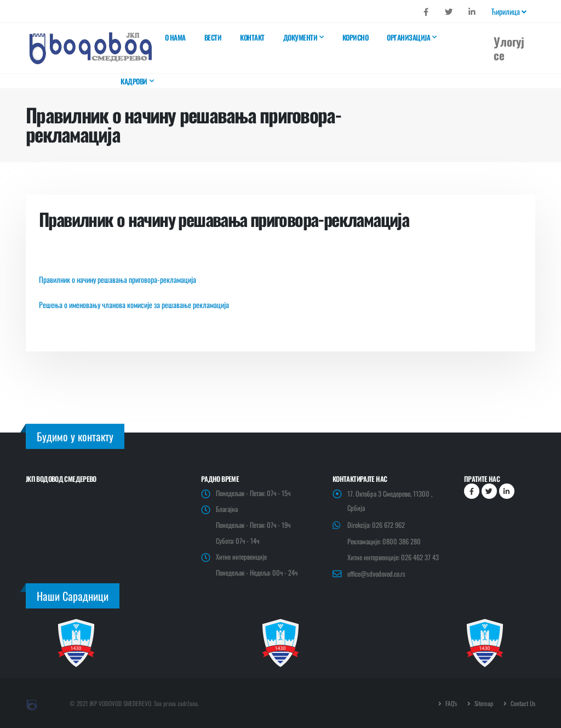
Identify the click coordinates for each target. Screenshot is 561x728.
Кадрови (134, 81)
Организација (408, 37)
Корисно (356, 37)
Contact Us (522, 703)
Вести (213, 37)
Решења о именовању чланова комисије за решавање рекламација (134, 305)
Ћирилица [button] (509, 11)
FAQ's (450, 703)
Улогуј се (509, 48)
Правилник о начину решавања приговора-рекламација (118, 279)
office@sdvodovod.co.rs (376, 574)
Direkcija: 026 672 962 (376, 525)
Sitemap (483, 703)
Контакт (252, 37)
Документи (300, 37)
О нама (175, 37)
